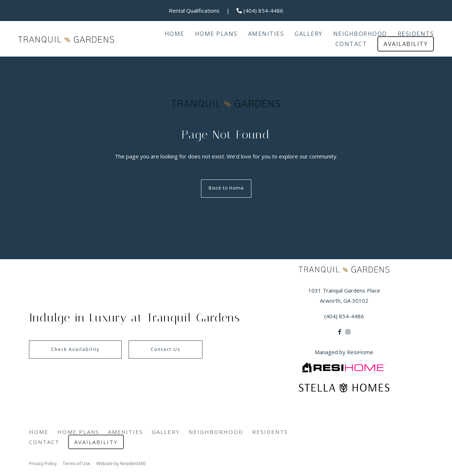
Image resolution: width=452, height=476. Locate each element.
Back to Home (226, 189)
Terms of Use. (77, 463)
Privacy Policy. (43, 463)
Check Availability (75, 349)
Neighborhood (360, 34)
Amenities (266, 34)
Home (175, 34)
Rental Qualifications (194, 11)
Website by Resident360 (121, 463)
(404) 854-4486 (260, 11)
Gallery (309, 34)
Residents (416, 34)
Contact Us (166, 349)
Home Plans (216, 34)
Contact (351, 44)
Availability (406, 44)
